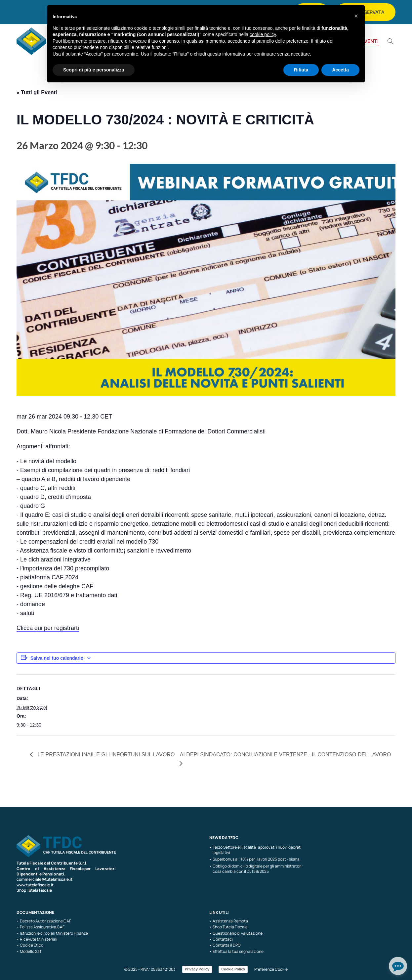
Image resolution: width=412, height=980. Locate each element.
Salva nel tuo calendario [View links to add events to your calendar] (57, 658)
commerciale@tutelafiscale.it (44, 879)
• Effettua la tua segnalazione (236, 952)
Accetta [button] (340, 70)
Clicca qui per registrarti (48, 628)
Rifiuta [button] (301, 70)
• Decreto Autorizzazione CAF (44, 921)
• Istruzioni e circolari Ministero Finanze (52, 933)
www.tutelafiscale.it (35, 885)
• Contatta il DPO (225, 945)
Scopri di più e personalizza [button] (94, 70)
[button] (356, 16)
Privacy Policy (197, 969)
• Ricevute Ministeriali (37, 939)
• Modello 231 (29, 952)
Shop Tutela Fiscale (34, 890)
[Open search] (391, 41)
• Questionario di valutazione (236, 933)
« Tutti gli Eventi (37, 92)
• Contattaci (221, 939)
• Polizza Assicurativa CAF (41, 927)
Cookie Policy (233, 969)
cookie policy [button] (263, 34)
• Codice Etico (30, 945)
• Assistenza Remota (229, 921)
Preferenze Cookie (271, 969)
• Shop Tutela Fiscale (228, 927)
